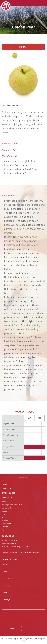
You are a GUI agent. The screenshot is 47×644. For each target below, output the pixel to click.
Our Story (7, 488)
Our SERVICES (8, 493)
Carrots (5, 527)
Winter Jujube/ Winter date (12, 505)
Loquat (5, 511)
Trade (23, 47)
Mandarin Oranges (9, 508)
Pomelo (5, 520)
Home (5, 484)
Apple (4, 517)
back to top (23, 478)
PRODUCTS (7, 497)
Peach (4, 514)
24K (23, 641)
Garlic (4, 530)
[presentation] (21, 616)
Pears (4, 502)
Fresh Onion (7, 524)
